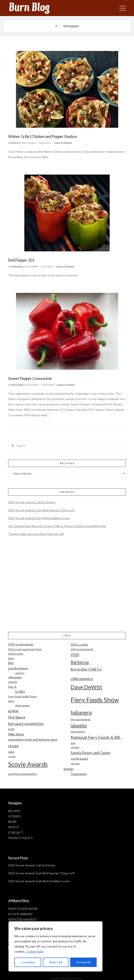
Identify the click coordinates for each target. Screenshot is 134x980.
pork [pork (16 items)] (73, 743)
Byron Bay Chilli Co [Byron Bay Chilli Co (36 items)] (86, 669)
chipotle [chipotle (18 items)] (13, 682)
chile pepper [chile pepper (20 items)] (15, 677)
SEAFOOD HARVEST (23, 919)
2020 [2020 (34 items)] (75, 655)
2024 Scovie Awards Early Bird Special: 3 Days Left (42, 510)
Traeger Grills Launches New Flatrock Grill (36, 534)
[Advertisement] (67, 588)
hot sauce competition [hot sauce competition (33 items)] (26, 724)
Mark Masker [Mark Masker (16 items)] (78, 732)
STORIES (14, 816)
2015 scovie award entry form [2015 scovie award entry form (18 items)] (25, 649)
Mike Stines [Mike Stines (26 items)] (16, 734)
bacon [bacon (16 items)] (11, 658)
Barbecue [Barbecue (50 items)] (80, 662)
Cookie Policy (35, 951)
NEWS (12, 822)
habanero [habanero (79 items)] (81, 712)
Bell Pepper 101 (21, 260)
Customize (28, 962)
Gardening (16, 267)
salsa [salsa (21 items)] (11, 752)
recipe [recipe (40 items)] (13, 746)
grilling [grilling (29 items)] (13, 711)
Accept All (83, 962)
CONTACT (16, 832)
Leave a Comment (63, 143)
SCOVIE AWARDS (20, 914)
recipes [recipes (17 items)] (75, 747)
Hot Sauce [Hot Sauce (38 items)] (17, 717)
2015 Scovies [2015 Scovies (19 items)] (16, 654)
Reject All (56, 962)
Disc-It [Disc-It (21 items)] (12, 687)
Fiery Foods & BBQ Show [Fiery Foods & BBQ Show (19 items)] (22, 696)
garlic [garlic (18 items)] (11, 701)
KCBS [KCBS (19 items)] (11, 729)
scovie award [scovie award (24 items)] (79, 758)
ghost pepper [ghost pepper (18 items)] (23, 705)
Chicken (15, 143)
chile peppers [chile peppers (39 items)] (82, 679)
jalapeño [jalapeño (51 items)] (79, 725)
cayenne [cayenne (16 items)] (20, 673)
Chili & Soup (16, 385)
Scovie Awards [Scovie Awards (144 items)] (28, 764)
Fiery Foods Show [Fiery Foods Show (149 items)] (95, 700)
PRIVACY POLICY (20, 838)
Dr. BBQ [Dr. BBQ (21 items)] (20, 692)
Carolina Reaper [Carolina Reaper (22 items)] (18, 668)
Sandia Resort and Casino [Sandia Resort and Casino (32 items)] (91, 753)
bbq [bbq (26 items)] (11, 663)
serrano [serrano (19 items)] (75, 763)
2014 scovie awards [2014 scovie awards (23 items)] (21, 644)
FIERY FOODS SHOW (23, 909)
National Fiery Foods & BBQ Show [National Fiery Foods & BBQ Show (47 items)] (98, 737)
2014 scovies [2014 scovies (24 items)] (79, 644)
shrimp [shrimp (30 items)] (68, 769)
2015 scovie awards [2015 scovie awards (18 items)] (82, 649)
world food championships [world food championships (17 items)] (23, 774)
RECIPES (14, 811)
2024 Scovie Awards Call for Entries (32, 502)
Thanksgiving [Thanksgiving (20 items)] (79, 774)
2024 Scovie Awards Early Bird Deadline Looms (39, 518)
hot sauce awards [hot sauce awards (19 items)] (81, 719)
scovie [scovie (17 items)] (12, 756)
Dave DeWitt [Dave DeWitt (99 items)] (86, 687)
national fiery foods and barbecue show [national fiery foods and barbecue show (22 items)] (33, 740)
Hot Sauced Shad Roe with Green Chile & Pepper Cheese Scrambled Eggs (57, 526)
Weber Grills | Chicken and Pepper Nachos (43, 136)
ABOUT (14, 827)
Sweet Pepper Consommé (30, 378)
